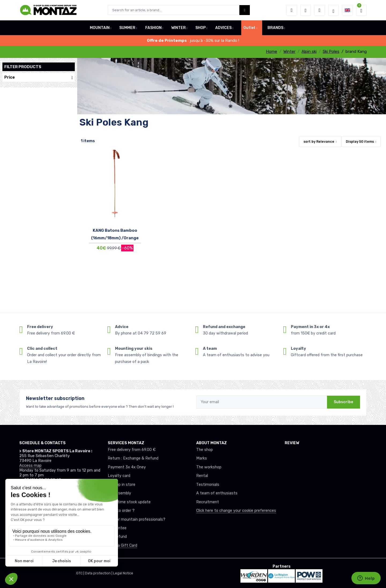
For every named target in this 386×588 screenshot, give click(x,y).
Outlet (249, 28)
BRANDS (275, 28)
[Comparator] (320, 10)
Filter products (23, 67)
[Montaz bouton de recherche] (245, 10)
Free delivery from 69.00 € (132, 450)
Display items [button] (360, 142)
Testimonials (208, 485)
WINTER (179, 28)
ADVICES (223, 28)
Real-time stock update (129, 502)
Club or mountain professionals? (137, 519)
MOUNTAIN (100, 28)
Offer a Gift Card (123, 545)
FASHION (153, 28)
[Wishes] (306, 10)
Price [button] (39, 77)
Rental (202, 476)
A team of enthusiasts (217, 493)
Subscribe (344, 402)
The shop (205, 450)
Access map (30, 466)
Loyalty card (119, 476)
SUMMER (127, 28)
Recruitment (208, 502)
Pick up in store (122, 485)
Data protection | (99, 573)
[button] (292, 10)
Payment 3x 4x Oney (127, 467)
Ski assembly (119, 493)
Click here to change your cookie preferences (236, 511)
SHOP (201, 28)
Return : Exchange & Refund (133, 458)
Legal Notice (123, 573)
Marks (202, 458)
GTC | (81, 573)
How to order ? (121, 511)
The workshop (209, 467)
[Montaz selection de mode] (333, 10)
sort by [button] (319, 142)
